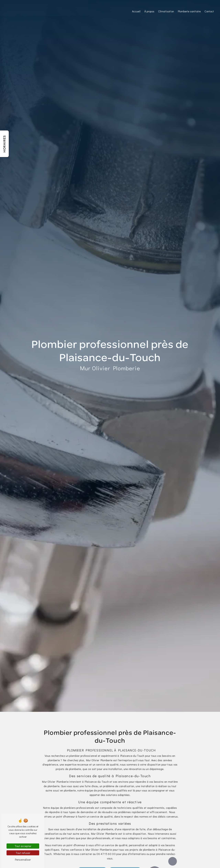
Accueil (136, 11)
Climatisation (166, 11)
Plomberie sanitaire (189, 11)
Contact (209, 11)
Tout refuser (23, 853)
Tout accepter (23, 846)
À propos (149, 11)
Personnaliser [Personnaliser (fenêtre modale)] (23, 860)
